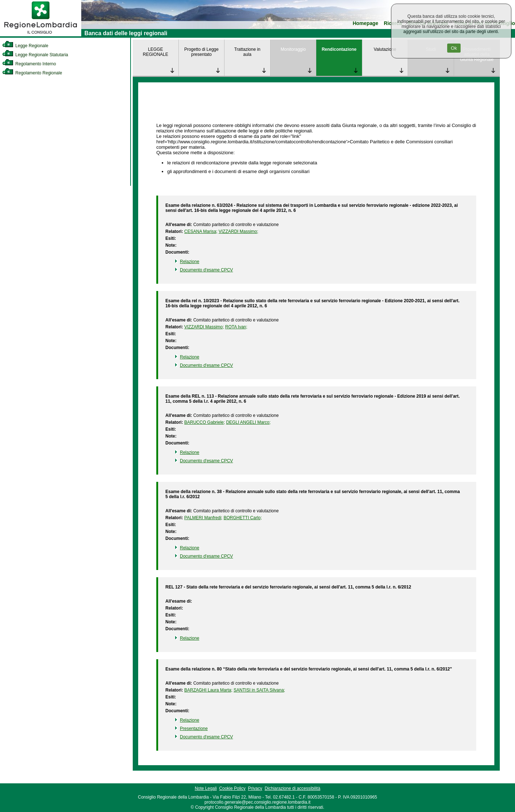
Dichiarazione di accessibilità (292, 788)
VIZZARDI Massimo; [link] (238, 231)
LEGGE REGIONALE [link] (156, 52)
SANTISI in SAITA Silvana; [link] (259, 690)
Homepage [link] (365, 23)
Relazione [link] (189, 262)
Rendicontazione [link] (339, 49)
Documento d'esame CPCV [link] (206, 270)
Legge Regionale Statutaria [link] (35, 55)
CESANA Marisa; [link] (201, 231)
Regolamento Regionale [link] (32, 73)
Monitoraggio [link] (293, 49)
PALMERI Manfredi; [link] (203, 518)
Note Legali (206, 788)
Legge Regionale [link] (25, 46)
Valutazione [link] (385, 49)
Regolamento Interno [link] (29, 64)
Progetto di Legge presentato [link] (201, 52)
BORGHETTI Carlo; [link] (243, 518)
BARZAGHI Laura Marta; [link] (208, 690)
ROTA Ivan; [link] (236, 327)
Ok (454, 48)
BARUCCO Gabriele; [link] (205, 422)
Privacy (255, 788)
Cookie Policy (232, 788)
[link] (41, 35)
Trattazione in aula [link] (247, 52)
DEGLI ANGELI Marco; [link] (248, 422)
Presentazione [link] (194, 729)
